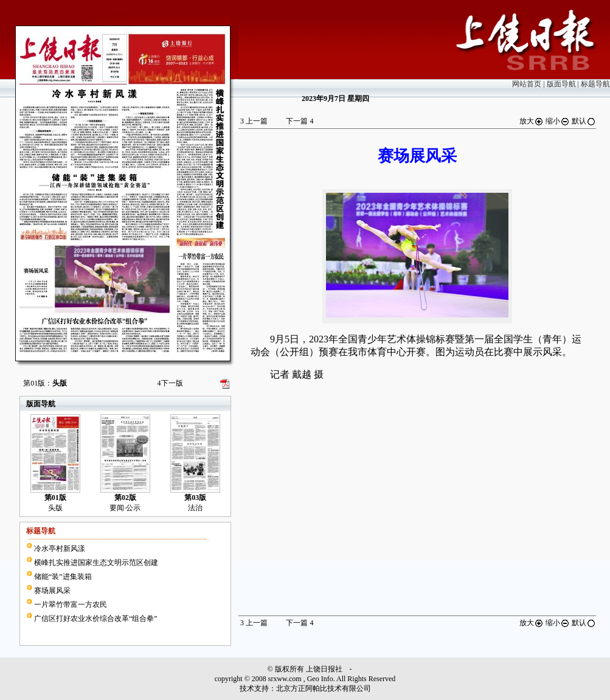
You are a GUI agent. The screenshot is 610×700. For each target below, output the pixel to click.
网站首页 (527, 84)
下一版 (170, 383)
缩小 (558, 121)
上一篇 (254, 121)
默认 (584, 121)
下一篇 (300, 121)
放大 (532, 121)
